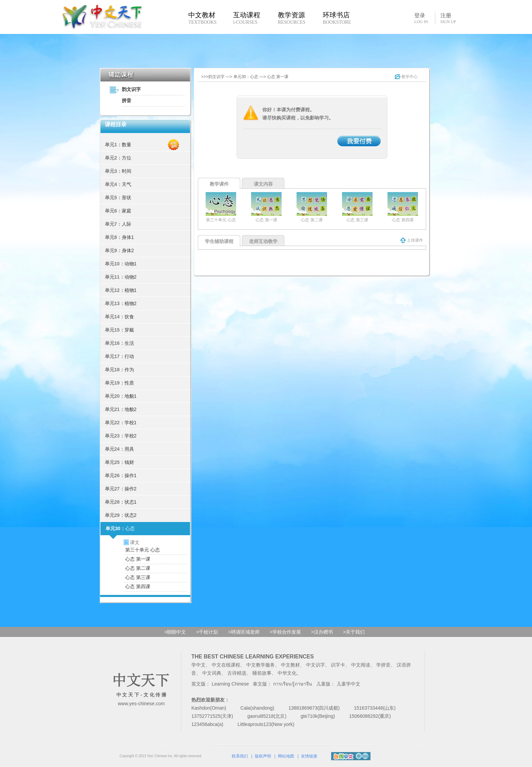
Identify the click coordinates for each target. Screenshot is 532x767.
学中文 (198, 665)
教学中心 (406, 77)
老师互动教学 (263, 241)
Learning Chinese (230, 684)
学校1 (131, 423)
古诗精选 (237, 673)
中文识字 (316, 665)
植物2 (131, 303)
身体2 (128, 250)
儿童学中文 (348, 684)
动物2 (131, 277)
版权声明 (263, 756)
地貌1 (131, 396)
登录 (421, 18)
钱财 (129, 462)
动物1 (131, 264)
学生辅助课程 (219, 241)
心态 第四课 (138, 586)
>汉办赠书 (322, 632)
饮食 (129, 317)
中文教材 (290, 665)
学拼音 (383, 665)
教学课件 (219, 184)
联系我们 (240, 756)
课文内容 (263, 184)
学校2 (131, 436)
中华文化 (287, 673)
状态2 (131, 515)
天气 (127, 184)
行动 (129, 356)
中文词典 (212, 673)
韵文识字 (131, 89)
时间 (127, 171)
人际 (127, 224)
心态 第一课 (138, 559)
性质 (129, 383)
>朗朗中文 (175, 632)
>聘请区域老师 (244, 632)
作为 (129, 370)
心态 (130, 528)
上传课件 (412, 240)
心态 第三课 (138, 577)
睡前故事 (262, 673)
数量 (127, 145)
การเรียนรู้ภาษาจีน (293, 684)
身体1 (128, 237)
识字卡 (338, 665)
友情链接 (309, 756)
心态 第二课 (138, 568)
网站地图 (286, 756)
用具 (129, 449)
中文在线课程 (226, 665)
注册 (448, 18)
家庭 (127, 211)
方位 (127, 158)
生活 (129, 343)
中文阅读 (361, 665)
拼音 (127, 100)
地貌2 (131, 409)
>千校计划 (207, 632)
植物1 (131, 290)
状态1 (131, 502)
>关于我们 (354, 632)
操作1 (131, 475)
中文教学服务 (261, 665)
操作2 (131, 489)
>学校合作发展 (285, 632)
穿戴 (129, 330)
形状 (127, 198)
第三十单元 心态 (142, 550)
